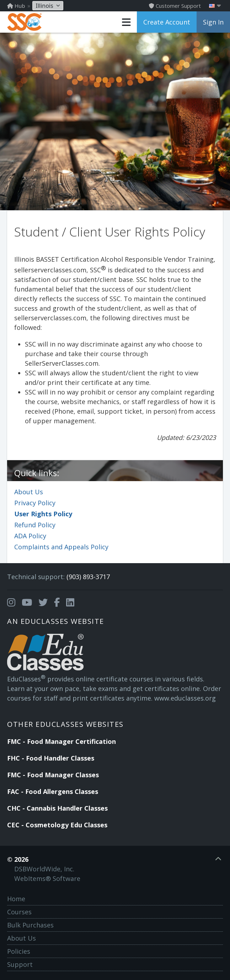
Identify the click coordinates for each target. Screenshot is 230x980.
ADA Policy (30, 536)
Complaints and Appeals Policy (61, 547)
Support (20, 964)
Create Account (167, 22)
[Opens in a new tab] (11, 603)
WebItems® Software (47, 878)
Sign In (213, 22)
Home (16, 899)
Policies (19, 951)
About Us (29, 492)
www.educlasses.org (185, 698)
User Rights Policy (43, 514)
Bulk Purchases (30, 925)
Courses (19, 912)
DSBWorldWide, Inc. (44, 869)
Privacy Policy (35, 503)
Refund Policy (35, 525)
